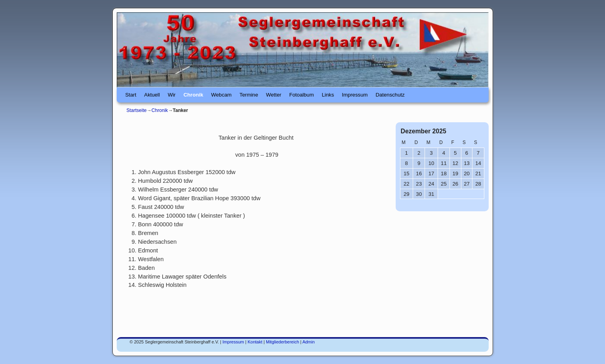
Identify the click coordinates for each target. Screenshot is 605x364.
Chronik (193, 95)
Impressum (355, 95)
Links (328, 95)
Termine (249, 95)
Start (131, 95)
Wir (172, 95)
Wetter (274, 95)
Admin (308, 342)
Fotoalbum (302, 95)
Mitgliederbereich (283, 342)
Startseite (137, 110)
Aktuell (152, 95)
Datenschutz (390, 95)
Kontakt (255, 342)
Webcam (222, 95)
